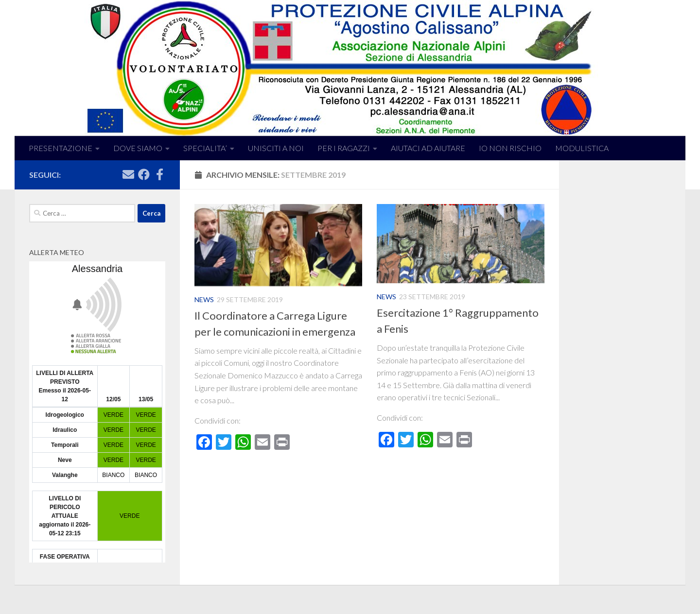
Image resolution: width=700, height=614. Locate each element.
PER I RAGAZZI (344, 148)
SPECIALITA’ (205, 148)
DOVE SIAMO (138, 148)
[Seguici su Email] (128, 174)
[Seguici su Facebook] (144, 174)
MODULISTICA (582, 148)
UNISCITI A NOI (276, 148)
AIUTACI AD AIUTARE (428, 148)
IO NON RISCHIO (510, 148)
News (204, 299)
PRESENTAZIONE (61, 148)
